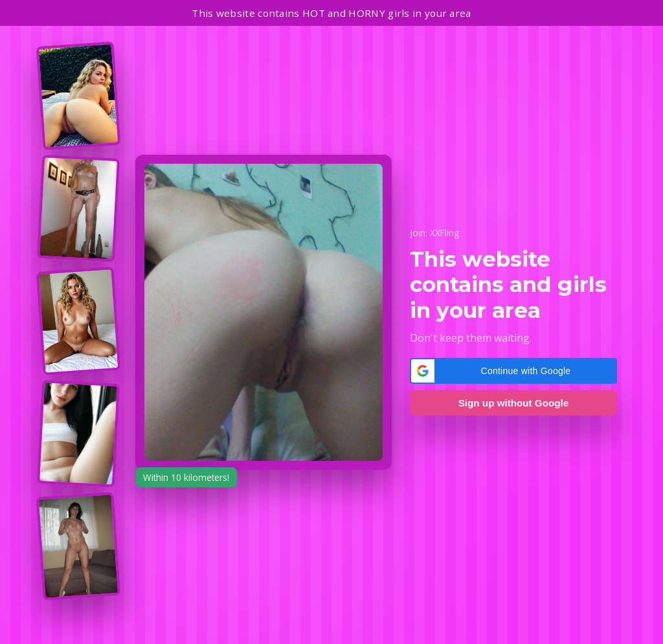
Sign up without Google (513, 403)
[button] (513, 371)
